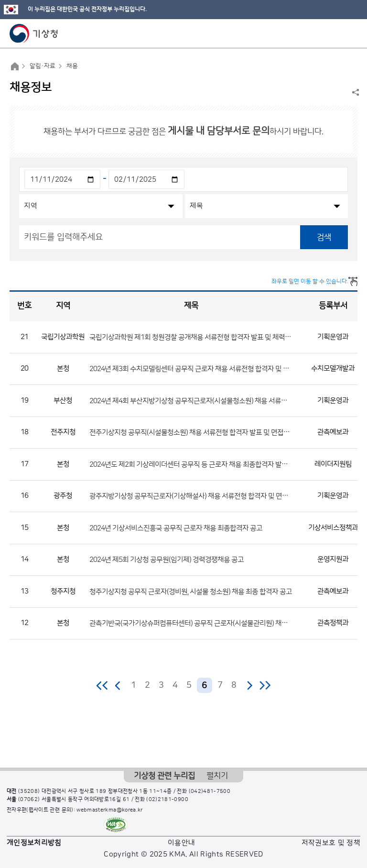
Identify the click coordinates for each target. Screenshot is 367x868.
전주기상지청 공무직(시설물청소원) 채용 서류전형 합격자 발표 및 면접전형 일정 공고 (206, 433)
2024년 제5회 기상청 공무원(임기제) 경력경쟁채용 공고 (167, 560)
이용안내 (181, 843)
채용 (72, 66)
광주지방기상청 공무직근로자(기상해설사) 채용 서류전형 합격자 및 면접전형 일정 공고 (209, 496)
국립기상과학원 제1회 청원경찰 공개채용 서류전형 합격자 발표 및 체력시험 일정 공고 (207, 337)
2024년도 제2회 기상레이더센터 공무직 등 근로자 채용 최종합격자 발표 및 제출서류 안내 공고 (219, 464)
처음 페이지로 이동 (103, 685)
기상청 (34, 33)
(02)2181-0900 (167, 800)
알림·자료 (43, 66)
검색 (324, 237)
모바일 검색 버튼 (336, 33)
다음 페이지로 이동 (249, 685)
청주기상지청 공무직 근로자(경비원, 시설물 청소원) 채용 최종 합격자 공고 (191, 591)
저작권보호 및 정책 (331, 843)
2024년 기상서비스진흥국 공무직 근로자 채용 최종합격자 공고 (176, 528)
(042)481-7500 (210, 791)
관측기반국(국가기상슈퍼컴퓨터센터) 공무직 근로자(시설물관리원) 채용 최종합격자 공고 (212, 623)
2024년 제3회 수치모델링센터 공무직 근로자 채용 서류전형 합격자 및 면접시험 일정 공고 (212, 369)
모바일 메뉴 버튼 (351, 33)
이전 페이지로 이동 (118, 685)
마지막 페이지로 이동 (265, 685)
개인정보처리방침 (34, 843)
